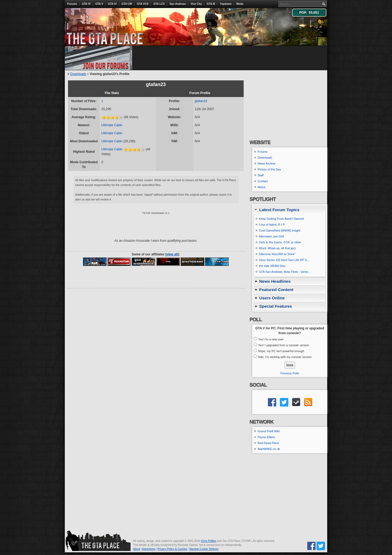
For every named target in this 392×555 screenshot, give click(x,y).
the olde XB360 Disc (272, 266)
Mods (240, 4)
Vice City (196, 4)
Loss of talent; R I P (272, 225)
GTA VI (86, 4)
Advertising (149, 549)
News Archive (267, 163)
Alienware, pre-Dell (271, 236)
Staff (261, 175)
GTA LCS (159, 4)
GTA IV (112, 4)
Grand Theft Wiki (269, 431)
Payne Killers (266, 437)
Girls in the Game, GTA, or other (280, 242)
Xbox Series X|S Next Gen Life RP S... (284, 260)
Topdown (226, 4)
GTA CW (127, 4)
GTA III (211, 4)
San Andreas (178, 4)
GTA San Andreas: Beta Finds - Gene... (285, 272)
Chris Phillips (209, 541)
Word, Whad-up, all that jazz (277, 248)
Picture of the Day (269, 169)
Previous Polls (290, 373)
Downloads (78, 74)
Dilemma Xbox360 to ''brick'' (277, 254)
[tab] (290, 210)
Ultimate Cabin (112, 125)
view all (172, 254)
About (261, 187)
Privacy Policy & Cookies (172, 549)
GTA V (99, 4)
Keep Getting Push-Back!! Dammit (281, 219)
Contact (263, 181)
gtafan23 (201, 101)
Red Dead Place (268, 443)
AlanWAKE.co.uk (269, 449)
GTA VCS (143, 4)
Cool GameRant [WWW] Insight (280, 230)
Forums (72, 4)
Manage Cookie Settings (204, 549)
